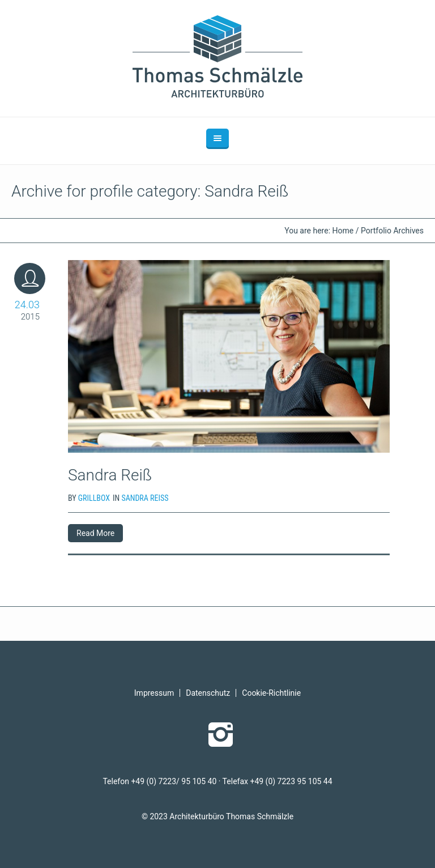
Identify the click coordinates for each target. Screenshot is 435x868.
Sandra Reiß (110, 475)
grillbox (94, 498)
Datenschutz (208, 693)
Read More (95, 533)
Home (343, 231)
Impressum (154, 693)
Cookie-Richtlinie (271, 693)
